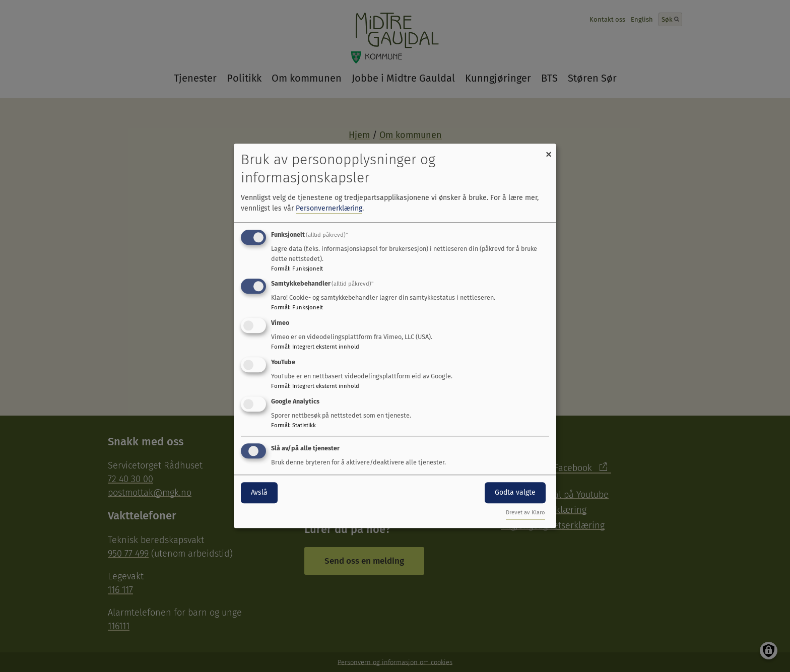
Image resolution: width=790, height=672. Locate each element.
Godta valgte (515, 492)
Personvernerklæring (329, 208)
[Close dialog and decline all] (549, 150)
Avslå (259, 492)
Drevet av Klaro (525, 513)
